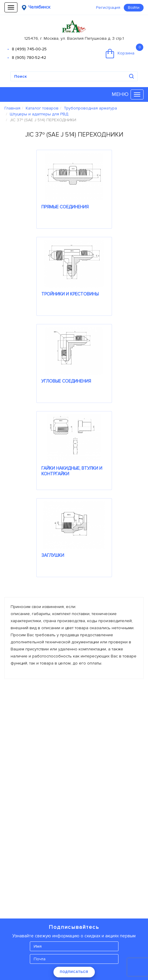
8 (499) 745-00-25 (29, 49)
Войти (134, 8)
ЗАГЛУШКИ (53, 555)
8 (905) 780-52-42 (29, 58)
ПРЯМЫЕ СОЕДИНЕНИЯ (65, 207)
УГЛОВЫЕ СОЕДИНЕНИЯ (66, 381)
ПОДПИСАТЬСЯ (74, 972)
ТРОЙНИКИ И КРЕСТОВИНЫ (70, 294)
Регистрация (108, 8)
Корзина (125, 51)
